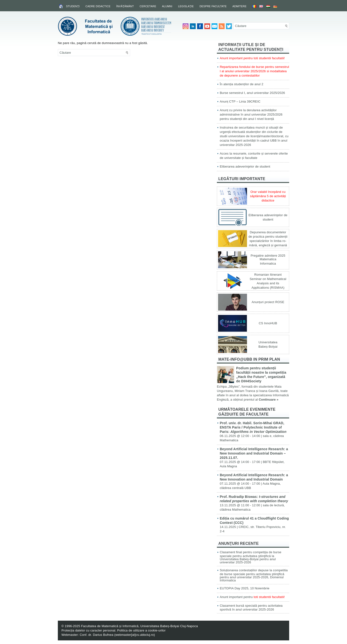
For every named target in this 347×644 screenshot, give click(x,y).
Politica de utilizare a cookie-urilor (141, 630)
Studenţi (73, 6)
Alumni (167, 6)
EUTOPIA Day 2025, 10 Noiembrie (245, 588)
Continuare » (269, 400)
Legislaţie (186, 6)
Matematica (268, 259)
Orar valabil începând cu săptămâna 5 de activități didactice (268, 196)
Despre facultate (213, 6)
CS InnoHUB (268, 323)
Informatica (268, 263)
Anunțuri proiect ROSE (268, 302)
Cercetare (148, 6)
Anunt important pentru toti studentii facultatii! (252, 58)
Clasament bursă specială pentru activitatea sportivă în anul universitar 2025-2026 (251, 608)
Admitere (240, 6)
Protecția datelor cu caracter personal (88, 630)
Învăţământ (125, 6)
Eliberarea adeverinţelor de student (245, 166)
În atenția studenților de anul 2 (242, 84)
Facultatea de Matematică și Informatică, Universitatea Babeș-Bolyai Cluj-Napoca (139, 626)
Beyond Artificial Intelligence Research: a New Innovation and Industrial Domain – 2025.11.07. (254, 453)
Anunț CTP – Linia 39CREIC (240, 101)
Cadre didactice (98, 6)
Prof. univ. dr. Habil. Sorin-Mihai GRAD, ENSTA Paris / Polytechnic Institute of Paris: (253, 427)
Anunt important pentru (252, 597)
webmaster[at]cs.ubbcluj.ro (135, 635)
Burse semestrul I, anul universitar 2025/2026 (252, 93)
